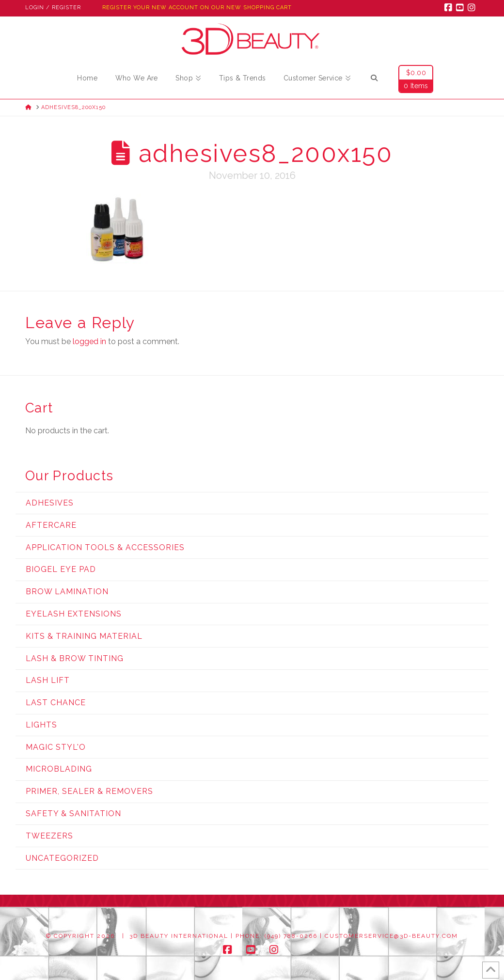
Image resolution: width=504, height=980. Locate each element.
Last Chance (56, 703)
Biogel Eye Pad (61, 569)
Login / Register (53, 8)
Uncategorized (62, 858)
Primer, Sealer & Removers (89, 791)
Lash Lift (48, 680)
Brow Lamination (67, 592)
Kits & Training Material (84, 636)
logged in (89, 341)
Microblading (59, 769)
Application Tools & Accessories (105, 547)
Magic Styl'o (56, 747)
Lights (41, 725)
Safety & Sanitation (73, 814)
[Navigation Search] (374, 79)
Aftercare (51, 525)
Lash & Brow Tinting (75, 658)
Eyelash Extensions (74, 614)
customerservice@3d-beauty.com (391, 936)
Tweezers (49, 836)
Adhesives (50, 503)
